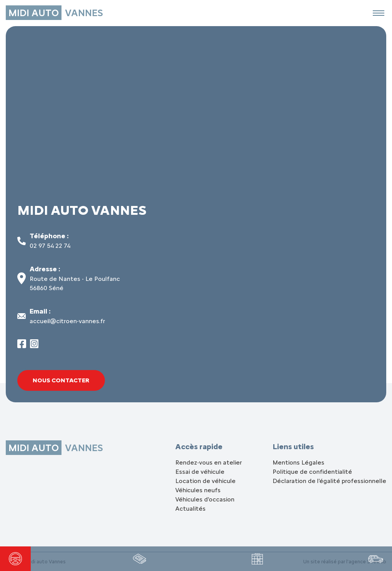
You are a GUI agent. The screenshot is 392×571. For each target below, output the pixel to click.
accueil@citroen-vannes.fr (67, 321)
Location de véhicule (205, 481)
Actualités (190, 509)
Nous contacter (61, 380)
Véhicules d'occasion (205, 499)
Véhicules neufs (198, 490)
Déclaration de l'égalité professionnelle (329, 481)
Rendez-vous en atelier (208, 462)
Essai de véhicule (200, 472)
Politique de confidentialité (312, 472)
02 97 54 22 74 (50, 246)
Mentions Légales (298, 462)
